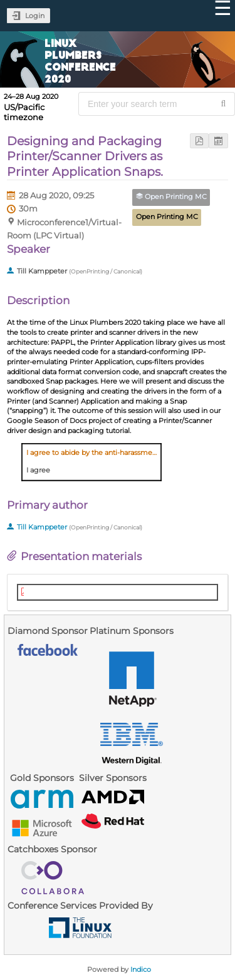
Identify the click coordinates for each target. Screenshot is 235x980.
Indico (141, 969)
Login (35, 16)
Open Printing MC (167, 217)
